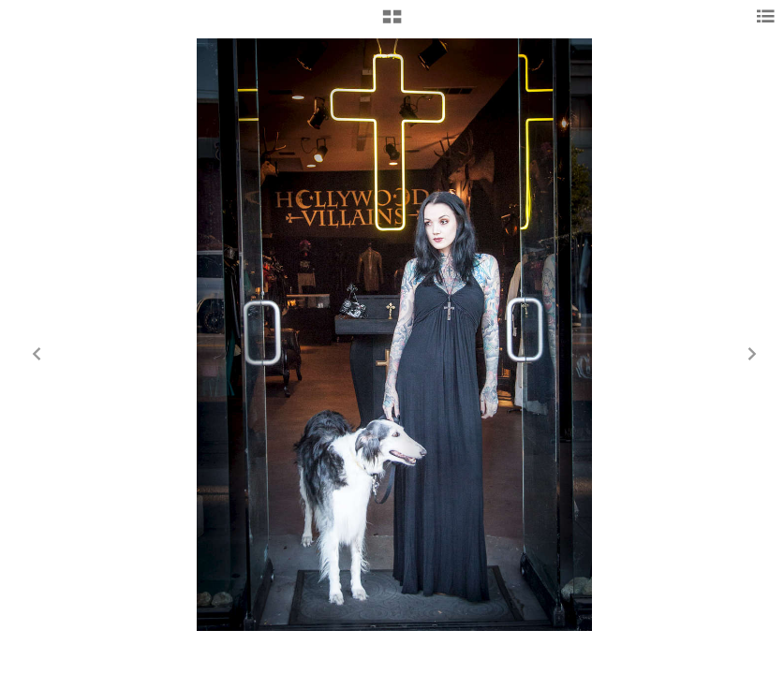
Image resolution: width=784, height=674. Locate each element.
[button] (392, 23)
